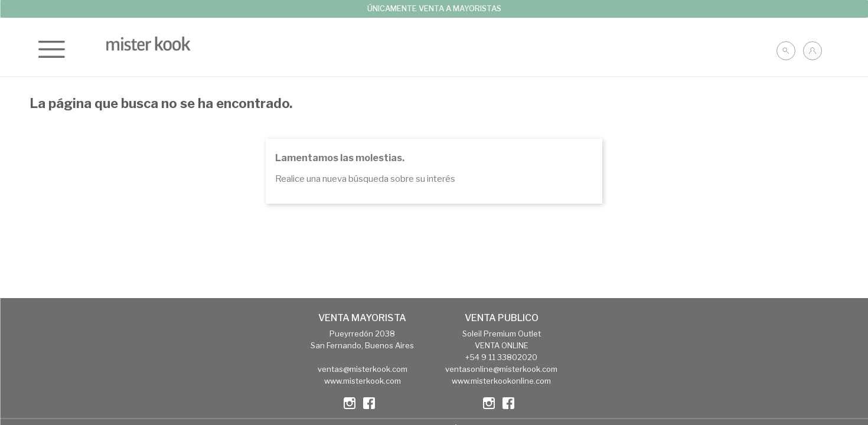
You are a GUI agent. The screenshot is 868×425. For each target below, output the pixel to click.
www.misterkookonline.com (501, 381)
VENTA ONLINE (502, 345)
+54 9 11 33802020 (501, 357)
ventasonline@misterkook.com (501, 369)
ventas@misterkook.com (363, 369)
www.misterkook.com (363, 381)
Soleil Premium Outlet (502, 334)
